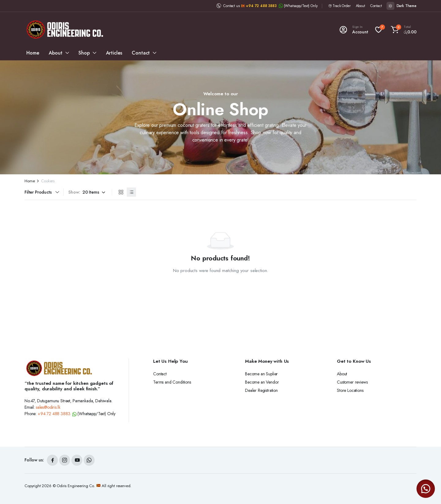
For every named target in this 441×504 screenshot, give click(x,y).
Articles (114, 53)
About (360, 6)
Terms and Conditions (172, 382)
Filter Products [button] (38, 192)
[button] (403, 30)
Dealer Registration (261, 390)
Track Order (341, 6)
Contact (376, 6)
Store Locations (350, 390)
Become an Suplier (261, 374)
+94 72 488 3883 (261, 6)
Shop (84, 53)
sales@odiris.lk (48, 407)
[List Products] (131, 192)
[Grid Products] (121, 192)
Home (33, 53)
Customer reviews (352, 382)
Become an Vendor (262, 382)
